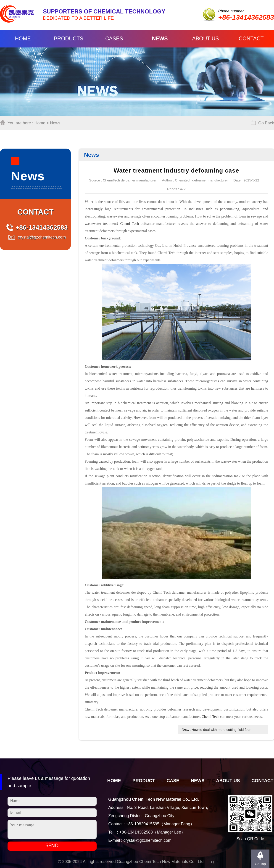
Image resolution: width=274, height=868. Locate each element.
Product (144, 781)
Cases (114, 39)
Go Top (260, 864)
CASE (173, 781)
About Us (205, 39)
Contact (251, 39)
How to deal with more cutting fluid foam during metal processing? (224, 730)
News (160, 39)
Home (23, 39)
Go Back (266, 123)
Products (68, 39)
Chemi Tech (130, 224)
